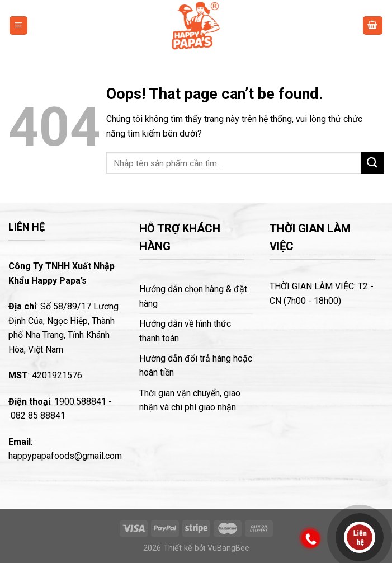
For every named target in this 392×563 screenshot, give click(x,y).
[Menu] (19, 25)
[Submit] (372, 163)
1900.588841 (80, 402)
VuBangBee (228, 548)
